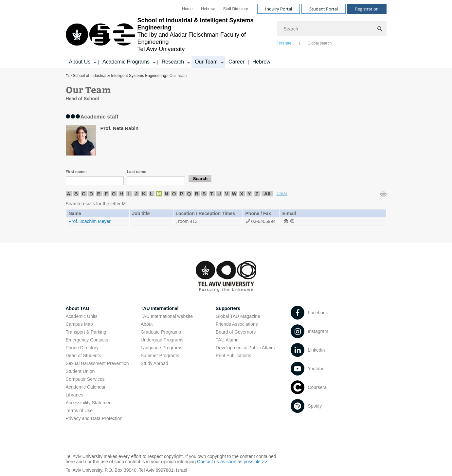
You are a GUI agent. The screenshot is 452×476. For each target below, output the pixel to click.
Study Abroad (154, 363)
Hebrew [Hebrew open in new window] (208, 9)
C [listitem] (84, 194)
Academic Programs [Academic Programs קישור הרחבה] (126, 62)
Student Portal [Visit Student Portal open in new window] (324, 9)
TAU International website (167, 316)
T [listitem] (212, 194)
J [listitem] (136, 194)
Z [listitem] (257, 194)
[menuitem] (187, 9)
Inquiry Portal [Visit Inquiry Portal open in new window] (279, 9)
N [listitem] (166, 194)
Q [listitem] (189, 194)
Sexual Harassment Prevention (97, 363)
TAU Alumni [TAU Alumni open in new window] (228, 340)
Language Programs (162, 348)
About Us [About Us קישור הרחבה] (80, 62)
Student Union (80, 371)
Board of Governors (236, 332)
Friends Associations (237, 324)
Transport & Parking (86, 332)
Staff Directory (236, 9)
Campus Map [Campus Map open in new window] (79, 324)
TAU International (160, 308)
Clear (282, 193)
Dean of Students (83, 356)
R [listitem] (197, 194)
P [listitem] (181, 194)
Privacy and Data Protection (94, 418)
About (147, 324)
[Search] (332, 29)
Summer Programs (160, 356)
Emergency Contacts (87, 340)
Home (187, 9)
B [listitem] (76, 194)
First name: (76, 172)
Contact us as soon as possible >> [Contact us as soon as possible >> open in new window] (232, 462)
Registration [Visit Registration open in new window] (367, 9)
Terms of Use (79, 411)
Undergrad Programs (162, 340)
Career (236, 62)
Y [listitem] (249, 194)
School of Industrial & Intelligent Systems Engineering (68, 75)
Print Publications (233, 356)
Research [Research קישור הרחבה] (173, 62)
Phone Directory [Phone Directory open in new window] (82, 348)
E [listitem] (99, 194)
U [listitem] (219, 194)
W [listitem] (234, 194)
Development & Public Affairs (245, 348)
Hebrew (261, 62)
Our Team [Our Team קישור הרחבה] (206, 62)
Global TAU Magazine (238, 316)
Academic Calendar (86, 387)
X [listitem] (242, 194)
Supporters (228, 308)
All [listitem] (267, 194)
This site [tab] (284, 43)
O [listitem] (174, 194)
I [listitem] (129, 194)
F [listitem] (106, 194)
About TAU (78, 308)
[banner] (226, 34)
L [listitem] (151, 194)
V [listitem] (226, 194)
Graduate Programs (161, 332)
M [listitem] (159, 194)
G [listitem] (114, 194)
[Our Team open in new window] (286, 221)
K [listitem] (144, 194)
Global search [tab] (319, 43)
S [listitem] (204, 194)
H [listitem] (121, 194)
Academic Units (82, 316)
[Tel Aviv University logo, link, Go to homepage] (168, 35)
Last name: (137, 172)
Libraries (75, 395)
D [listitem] (91, 194)
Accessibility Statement (89, 403)
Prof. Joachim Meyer (90, 221)
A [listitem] (69, 194)
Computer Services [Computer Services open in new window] (85, 379)
